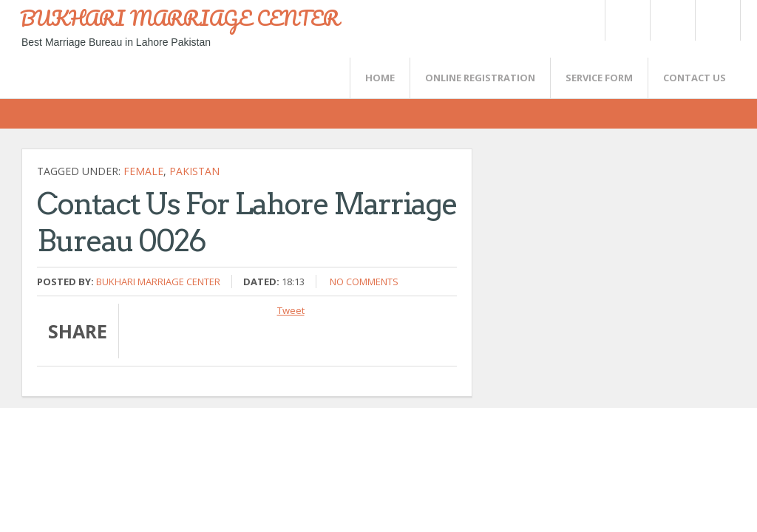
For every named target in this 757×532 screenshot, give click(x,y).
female (143, 171)
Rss (672, 20)
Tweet (291, 310)
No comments (364, 282)
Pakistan (194, 171)
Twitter (627, 20)
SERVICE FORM (599, 78)
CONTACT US (695, 78)
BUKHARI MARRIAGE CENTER (180, 18)
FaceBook (715, 20)
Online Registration (480, 78)
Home (380, 78)
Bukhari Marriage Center (158, 282)
